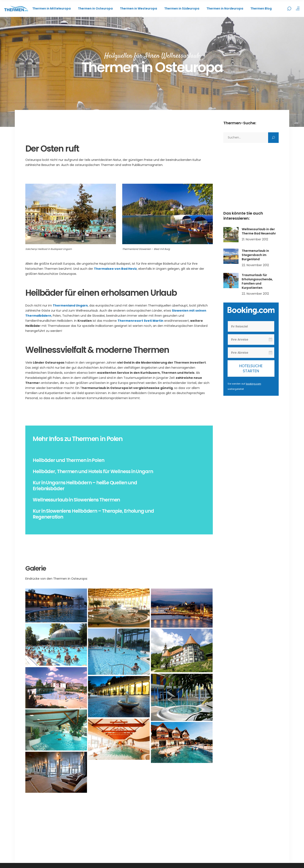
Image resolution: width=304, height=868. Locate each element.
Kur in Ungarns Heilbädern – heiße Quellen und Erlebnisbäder (85, 486)
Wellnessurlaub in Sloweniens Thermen (76, 500)
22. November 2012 (255, 265)
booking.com (254, 384)
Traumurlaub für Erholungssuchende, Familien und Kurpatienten (257, 281)
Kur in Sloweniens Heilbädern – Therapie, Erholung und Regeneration (93, 514)
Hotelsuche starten (251, 368)
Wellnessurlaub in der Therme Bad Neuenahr (259, 231)
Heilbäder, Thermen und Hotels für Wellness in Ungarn (93, 472)
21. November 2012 (255, 239)
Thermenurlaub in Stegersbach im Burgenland (255, 255)
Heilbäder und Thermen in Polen (69, 460)
